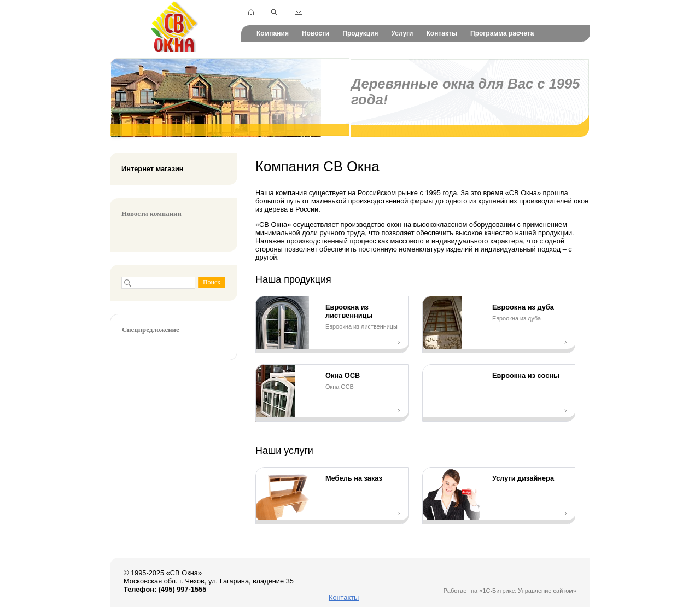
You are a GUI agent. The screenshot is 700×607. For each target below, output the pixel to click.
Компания (273, 33)
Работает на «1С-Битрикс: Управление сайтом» (510, 591)
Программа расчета (502, 33)
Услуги (402, 33)
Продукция (360, 33)
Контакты (442, 33)
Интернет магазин (153, 169)
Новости (316, 33)
